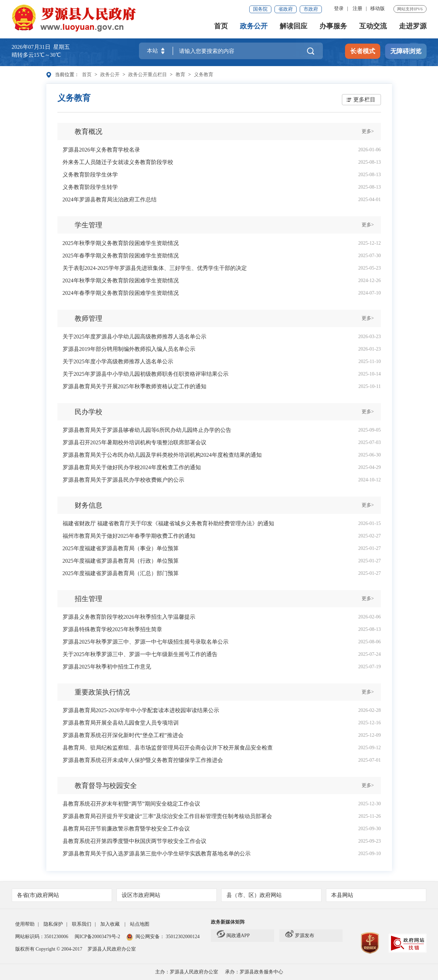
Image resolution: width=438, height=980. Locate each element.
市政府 (311, 9)
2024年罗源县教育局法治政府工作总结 (110, 199)
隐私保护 (53, 924)
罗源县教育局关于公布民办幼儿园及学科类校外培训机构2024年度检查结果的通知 (162, 455)
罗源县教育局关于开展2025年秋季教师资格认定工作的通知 (134, 386)
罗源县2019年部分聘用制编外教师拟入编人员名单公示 (129, 349)
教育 (180, 75)
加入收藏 (110, 924)
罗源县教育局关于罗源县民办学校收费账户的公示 (123, 480)
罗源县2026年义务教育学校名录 (101, 150)
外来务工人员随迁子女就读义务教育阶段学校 (118, 162)
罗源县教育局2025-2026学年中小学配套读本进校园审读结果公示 (141, 710)
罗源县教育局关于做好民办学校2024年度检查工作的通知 (132, 467)
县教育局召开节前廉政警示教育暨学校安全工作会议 (126, 829)
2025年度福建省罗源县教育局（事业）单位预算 (121, 548)
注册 (357, 8)
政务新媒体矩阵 (228, 922)
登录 (339, 8)
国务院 (260, 9)
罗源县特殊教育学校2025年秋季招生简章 (112, 629)
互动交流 (373, 26)
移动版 (378, 8)
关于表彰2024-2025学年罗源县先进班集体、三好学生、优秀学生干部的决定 (155, 268)
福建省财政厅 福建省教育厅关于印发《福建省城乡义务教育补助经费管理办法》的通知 (168, 523)
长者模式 (363, 52)
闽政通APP (233, 936)
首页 (221, 26)
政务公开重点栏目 (148, 75)
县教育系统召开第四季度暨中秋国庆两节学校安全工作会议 (134, 841)
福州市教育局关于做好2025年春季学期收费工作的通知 (129, 536)
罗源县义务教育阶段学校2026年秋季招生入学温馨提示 (129, 617)
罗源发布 (300, 936)
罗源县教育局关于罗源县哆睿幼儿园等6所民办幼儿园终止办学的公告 (147, 430)
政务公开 (254, 26)
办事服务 (333, 26)
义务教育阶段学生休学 (90, 175)
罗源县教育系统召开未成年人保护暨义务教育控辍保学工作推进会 (143, 760)
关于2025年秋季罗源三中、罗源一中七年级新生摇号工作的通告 (140, 654)
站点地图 (140, 924)
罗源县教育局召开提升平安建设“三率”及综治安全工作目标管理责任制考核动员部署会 (167, 816)
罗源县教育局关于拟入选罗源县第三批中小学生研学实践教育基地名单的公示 (157, 854)
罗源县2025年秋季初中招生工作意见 (107, 667)
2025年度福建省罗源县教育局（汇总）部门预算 (121, 573)
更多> (368, 131)
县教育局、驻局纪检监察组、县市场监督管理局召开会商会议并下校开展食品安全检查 (168, 748)
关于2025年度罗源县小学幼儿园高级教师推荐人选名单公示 (134, 337)
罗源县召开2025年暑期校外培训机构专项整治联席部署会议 (134, 442)
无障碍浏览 (406, 52)
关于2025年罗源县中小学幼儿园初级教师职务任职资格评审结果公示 (146, 374)
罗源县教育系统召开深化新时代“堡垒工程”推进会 (123, 735)
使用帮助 (25, 924)
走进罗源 (413, 26)
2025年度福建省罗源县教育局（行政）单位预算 (121, 561)
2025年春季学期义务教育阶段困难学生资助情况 (121, 256)
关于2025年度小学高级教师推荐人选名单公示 (118, 361)
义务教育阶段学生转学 (90, 187)
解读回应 (293, 26)
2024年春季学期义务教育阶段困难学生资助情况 (121, 293)
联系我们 (82, 924)
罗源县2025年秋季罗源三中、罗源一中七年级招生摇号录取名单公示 (146, 642)
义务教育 (204, 75)
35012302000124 (182, 937)
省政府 (286, 9)
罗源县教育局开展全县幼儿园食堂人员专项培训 (121, 723)
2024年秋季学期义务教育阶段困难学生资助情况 (121, 280)
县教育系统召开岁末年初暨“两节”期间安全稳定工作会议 (131, 804)
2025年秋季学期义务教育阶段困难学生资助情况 (121, 243)
